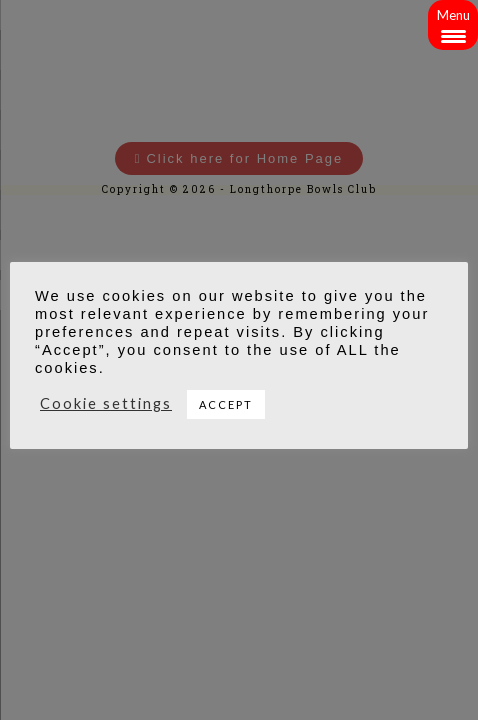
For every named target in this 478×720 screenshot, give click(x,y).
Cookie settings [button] (106, 403)
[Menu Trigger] (453, 25)
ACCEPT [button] (226, 404)
